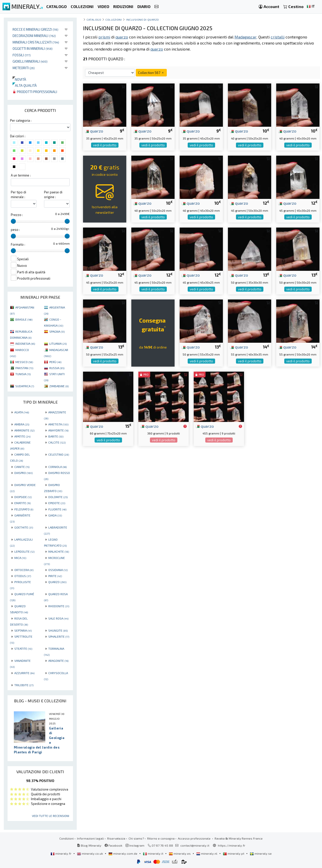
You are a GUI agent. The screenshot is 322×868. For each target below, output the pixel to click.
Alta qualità (25, 85)
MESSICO (24, 362)
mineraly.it (153, 853)
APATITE (22, 436)
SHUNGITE (58, 630)
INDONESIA (25, 343)
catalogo (94, 19)
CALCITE (57, 442)
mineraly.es (180, 853)
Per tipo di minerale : (18, 194)
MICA (20, 558)
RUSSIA (57, 368)
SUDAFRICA (25, 386)
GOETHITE (24, 527)
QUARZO (57, 582)
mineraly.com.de (123, 853)
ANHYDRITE (58, 430)
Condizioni (67, 838)
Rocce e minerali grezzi (35, 29)
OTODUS (23, 576)
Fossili (22, 55)
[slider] (13, 221)
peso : (15, 230)
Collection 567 (151, 73)
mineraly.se (261, 853)
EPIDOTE (57, 503)
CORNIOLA (57, 467)
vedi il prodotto (105, 145)
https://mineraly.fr (232, 845)
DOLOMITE (58, 497)
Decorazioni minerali (34, 36)
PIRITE (55, 576)
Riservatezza (116, 838)
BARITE (56, 436)
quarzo (94, 131)
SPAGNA (57, 331)
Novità (19, 79)
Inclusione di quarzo (143, 19)
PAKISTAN (24, 368)
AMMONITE (24, 430)
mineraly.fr (61, 853)
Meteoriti (24, 68)
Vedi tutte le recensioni (51, 816)
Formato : (18, 244)
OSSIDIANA (58, 570)
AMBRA (22, 424)
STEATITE (23, 648)
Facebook (113, 845)
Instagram (135, 845)
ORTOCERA (24, 570)
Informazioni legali (90, 838)
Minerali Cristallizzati (36, 42)
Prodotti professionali (35, 92)
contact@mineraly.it (195, 845)
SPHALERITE (59, 636)
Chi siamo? (136, 838)
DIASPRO (24, 473)
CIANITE (22, 467)
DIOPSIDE (23, 497)
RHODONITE (59, 606)
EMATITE (23, 503)
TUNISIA (23, 374)
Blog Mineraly (89, 845)
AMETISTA (58, 424)
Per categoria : (21, 120)
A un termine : (21, 175)
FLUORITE (57, 509)
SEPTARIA (23, 630)
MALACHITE (59, 551)
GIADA (55, 515)
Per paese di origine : (53, 194)
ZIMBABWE (59, 386)
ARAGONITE (58, 661)
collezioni (114, 19)
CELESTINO (59, 454)
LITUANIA (58, 343)
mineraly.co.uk (90, 853)
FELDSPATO (24, 509)
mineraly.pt (234, 853)
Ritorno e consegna (161, 838)
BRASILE (24, 319)
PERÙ (55, 362)
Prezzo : (17, 215)
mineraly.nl (207, 853)
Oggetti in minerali (33, 48)
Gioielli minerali (30, 61)
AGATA (22, 412)
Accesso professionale (195, 838)
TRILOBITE (24, 685)
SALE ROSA (58, 618)
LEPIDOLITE (24, 551)
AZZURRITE (24, 673)
